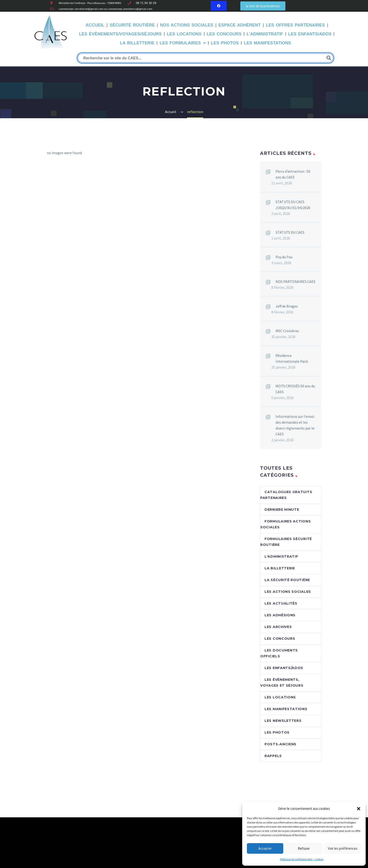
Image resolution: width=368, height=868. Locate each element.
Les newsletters (283, 721)
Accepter (265, 848)
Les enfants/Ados (284, 668)
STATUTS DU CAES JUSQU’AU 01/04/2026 (293, 205)
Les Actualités (281, 603)
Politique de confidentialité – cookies (302, 859)
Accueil (95, 25)
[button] (359, 809)
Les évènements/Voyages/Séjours (120, 34)
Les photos (277, 732)
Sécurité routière (132, 25)
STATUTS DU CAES (290, 232)
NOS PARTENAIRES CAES (295, 282)
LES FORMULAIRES (183, 43)
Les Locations (184, 34)
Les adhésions (280, 615)
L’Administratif (265, 34)
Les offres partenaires (295, 25)
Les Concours (224, 34)
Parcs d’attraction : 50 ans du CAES (293, 174)
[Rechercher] (205, 58)
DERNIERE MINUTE (282, 510)
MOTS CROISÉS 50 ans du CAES (295, 389)
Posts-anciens (280, 744)
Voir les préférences (343, 848)
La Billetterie (137, 43)
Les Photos (225, 43)
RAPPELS (273, 756)
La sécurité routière (287, 580)
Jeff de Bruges (287, 306)
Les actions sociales (288, 592)
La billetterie (280, 568)
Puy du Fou (284, 257)
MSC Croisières (287, 331)
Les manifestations (267, 43)
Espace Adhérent (240, 25)
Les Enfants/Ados (310, 34)
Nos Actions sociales (187, 25)
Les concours (280, 639)
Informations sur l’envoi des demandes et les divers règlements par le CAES (295, 425)
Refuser (304, 848)
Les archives (278, 627)
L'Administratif (281, 556)
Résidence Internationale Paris (292, 358)
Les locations (280, 697)
